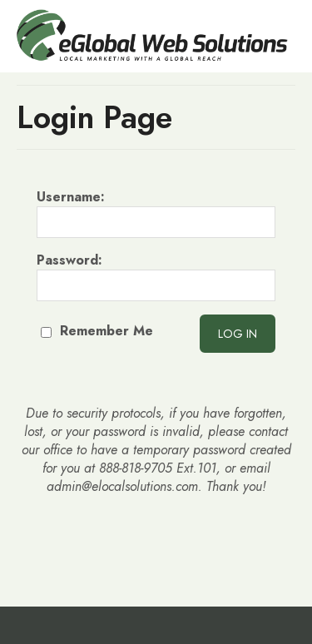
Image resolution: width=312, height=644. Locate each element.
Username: (156, 213)
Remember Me (97, 331)
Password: (156, 276)
